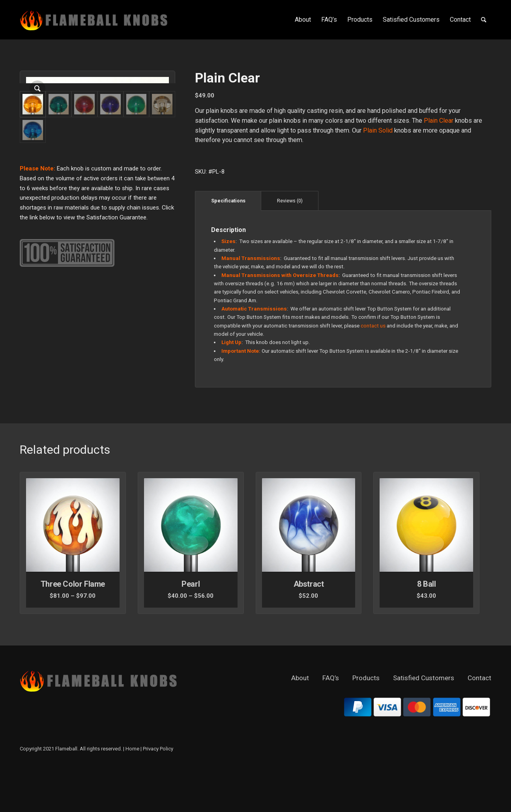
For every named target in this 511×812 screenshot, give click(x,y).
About (300, 720)
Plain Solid (378, 130)
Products (366, 720)
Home (132, 791)
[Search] (484, 20)
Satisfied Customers (424, 720)
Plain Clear (439, 121)
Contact (479, 720)
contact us (373, 326)
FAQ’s (331, 720)
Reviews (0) (290, 201)
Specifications (228, 201)
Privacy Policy (158, 791)
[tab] (228, 201)
